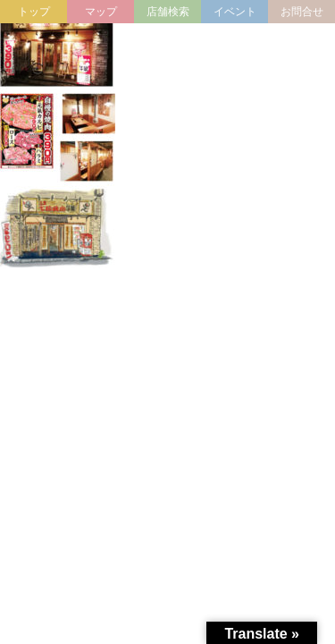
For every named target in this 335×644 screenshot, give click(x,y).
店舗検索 (168, 12)
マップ (101, 12)
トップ (34, 12)
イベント (235, 12)
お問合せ (302, 12)
